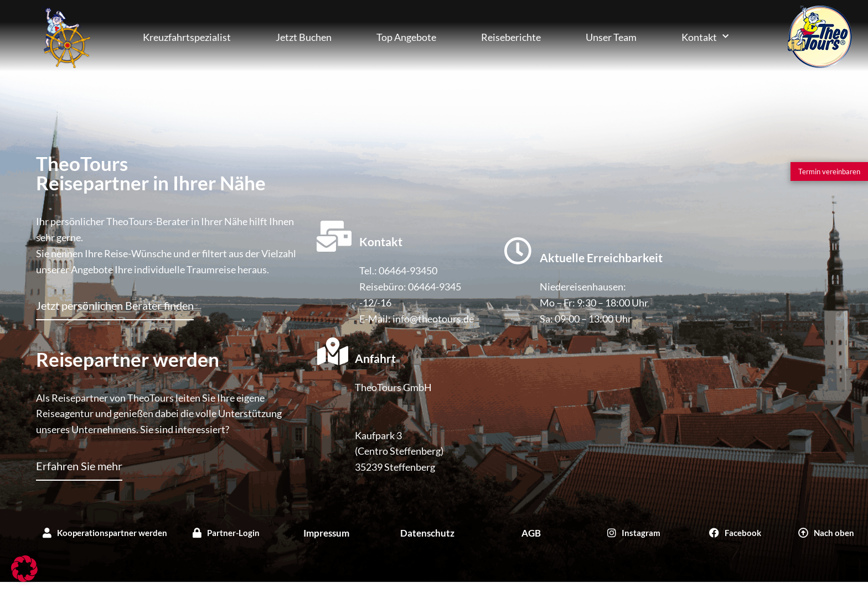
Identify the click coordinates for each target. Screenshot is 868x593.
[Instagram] (634, 533)
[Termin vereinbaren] (829, 171)
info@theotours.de (433, 319)
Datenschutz (427, 533)
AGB (531, 533)
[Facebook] (735, 533)
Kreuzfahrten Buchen (66, 37)
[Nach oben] (826, 533)
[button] (24, 569)
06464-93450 (408, 271)
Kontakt (705, 37)
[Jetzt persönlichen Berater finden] (115, 310)
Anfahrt (375, 358)
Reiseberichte (511, 37)
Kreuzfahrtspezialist (187, 37)
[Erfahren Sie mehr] (79, 470)
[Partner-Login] (226, 533)
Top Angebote (406, 37)
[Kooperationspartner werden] (105, 533)
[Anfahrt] (333, 351)
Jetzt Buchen (304, 37)
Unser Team (611, 37)
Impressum (326, 533)
